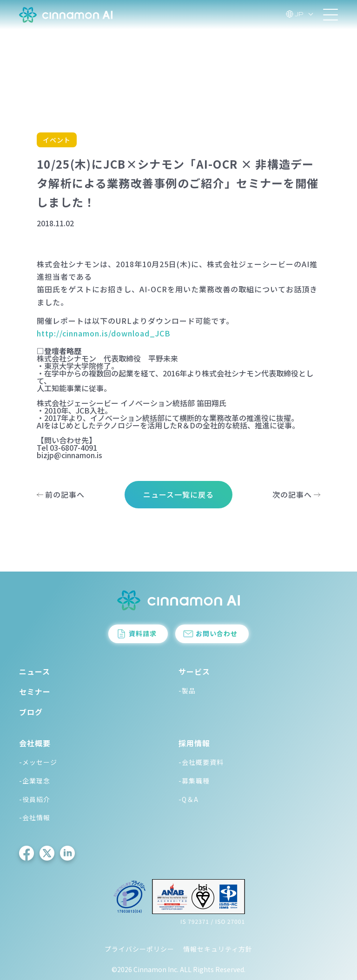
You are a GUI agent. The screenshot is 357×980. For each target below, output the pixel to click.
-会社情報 (35, 817)
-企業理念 (35, 781)
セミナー (35, 691)
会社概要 (35, 743)
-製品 (187, 691)
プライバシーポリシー (139, 949)
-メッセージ (38, 762)
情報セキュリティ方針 (218, 949)
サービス (194, 671)
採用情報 (194, 743)
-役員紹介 (35, 799)
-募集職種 (194, 781)
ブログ (31, 712)
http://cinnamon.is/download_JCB (104, 333)
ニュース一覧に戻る (178, 494)
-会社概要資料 (201, 762)
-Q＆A (188, 799)
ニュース (35, 671)
